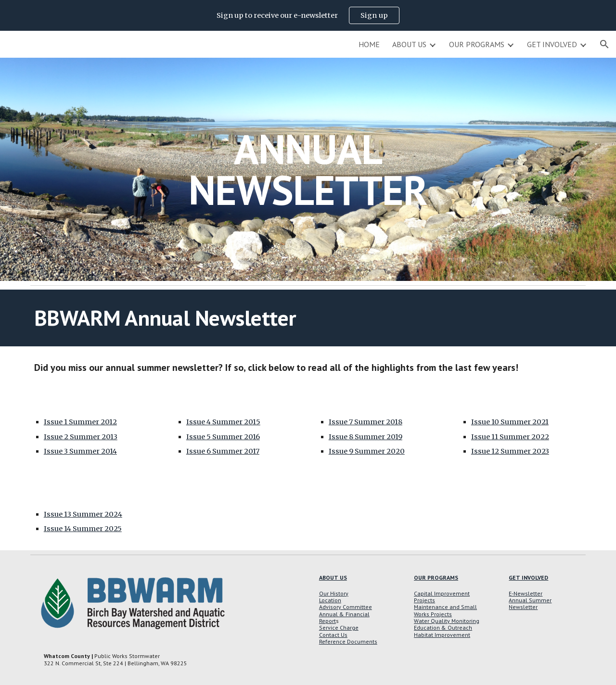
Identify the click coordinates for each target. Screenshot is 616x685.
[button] (604, 44)
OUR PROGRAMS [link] (477, 44)
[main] (308, 170)
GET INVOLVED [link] (552, 44)
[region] (308, 15)
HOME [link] (369, 44)
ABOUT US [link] (409, 44)
